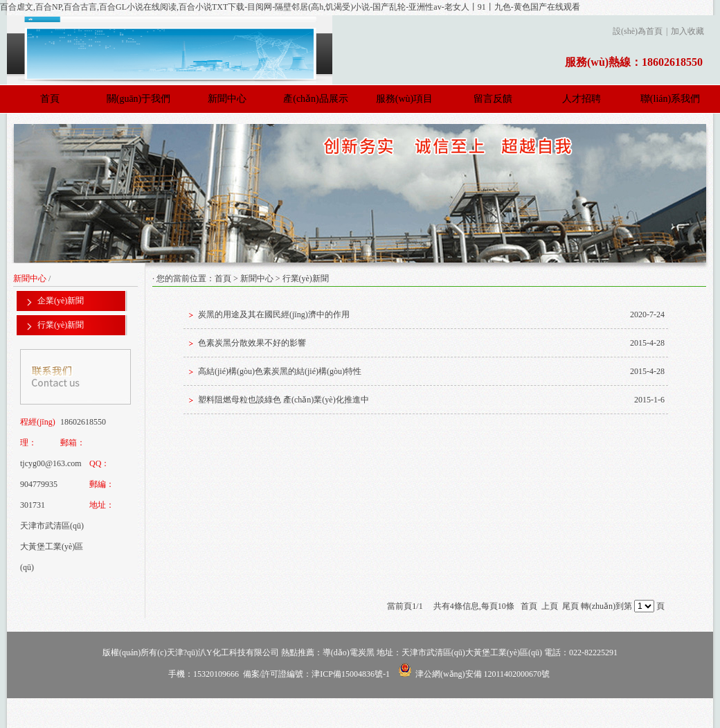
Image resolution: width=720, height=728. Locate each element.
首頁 (50, 99)
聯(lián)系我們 (670, 99)
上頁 (550, 606)
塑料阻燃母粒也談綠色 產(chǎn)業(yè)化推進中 (283, 400)
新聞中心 (227, 99)
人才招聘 (582, 99)
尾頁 (570, 606)
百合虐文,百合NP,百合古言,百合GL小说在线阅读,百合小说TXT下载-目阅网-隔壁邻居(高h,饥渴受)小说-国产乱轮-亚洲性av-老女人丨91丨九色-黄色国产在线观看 (290, 7)
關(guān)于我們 (139, 99)
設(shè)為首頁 (638, 31)
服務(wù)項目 (404, 99)
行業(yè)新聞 (61, 325)
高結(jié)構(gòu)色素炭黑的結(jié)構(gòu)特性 (280, 371)
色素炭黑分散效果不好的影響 (252, 343)
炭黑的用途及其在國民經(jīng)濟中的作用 (274, 314)
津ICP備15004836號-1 (351, 674)
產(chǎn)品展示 (316, 99)
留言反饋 (493, 99)
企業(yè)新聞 (61, 301)
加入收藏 (687, 31)
